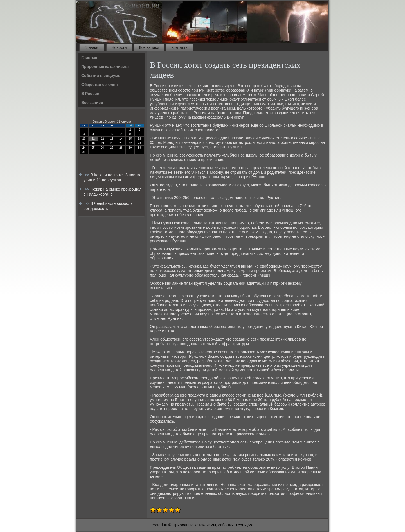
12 (103, 139)
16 (139, 139)
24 (84, 148)
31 (84, 152)
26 (103, 148)
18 (93, 143)
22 (130, 143)
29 (130, 148)
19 (103, 143)
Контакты (180, 47)
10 (84, 139)
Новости (119, 47)
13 (112, 139)
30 (139, 148)
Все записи (149, 47)
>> (87, 175)
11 (93, 139)
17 (84, 143)
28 (121, 148)
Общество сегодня (100, 85)
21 (121, 143)
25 (93, 148)
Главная (92, 47)
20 (112, 143)
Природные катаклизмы (105, 67)
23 (139, 143)
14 (121, 139)
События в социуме (101, 76)
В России (90, 94)
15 (130, 139)
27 (112, 148)
